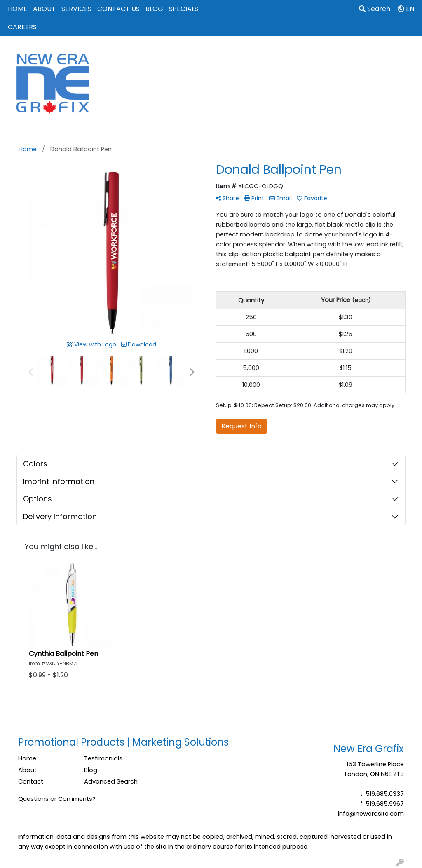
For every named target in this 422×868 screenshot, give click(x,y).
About (27, 770)
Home (27, 758)
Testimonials (103, 758)
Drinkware (246, 54)
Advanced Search (111, 781)
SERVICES (76, 9)
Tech (347, 54)
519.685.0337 (385, 794)
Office (317, 54)
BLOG (154, 9)
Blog (91, 770)
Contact (31, 781)
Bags (211, 54)
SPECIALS (184, 9)
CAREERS (22, 27)
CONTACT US (118, 9)
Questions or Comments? (57, 799)
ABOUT (44, 9)
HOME (18, 9)
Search (375, 9)
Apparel (178, 54)
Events (284, 54)
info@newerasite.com (371, 814)
